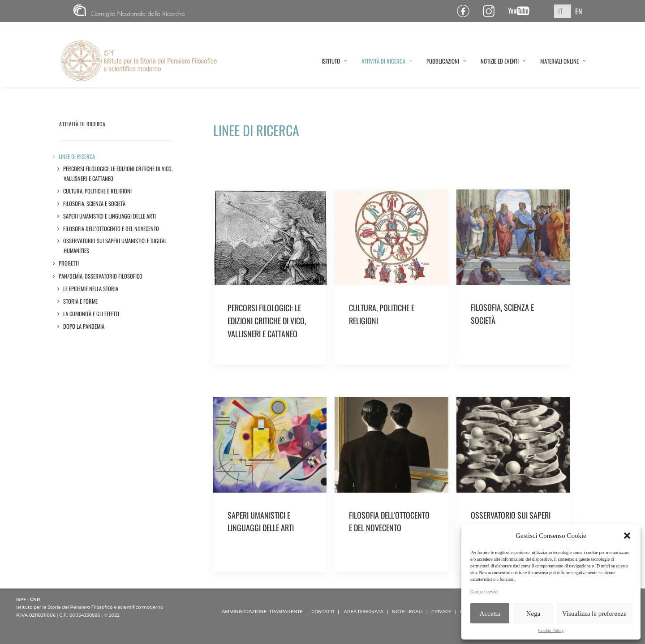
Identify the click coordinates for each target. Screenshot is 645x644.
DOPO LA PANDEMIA (84, 326)
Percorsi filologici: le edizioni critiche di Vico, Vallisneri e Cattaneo (118, 174)
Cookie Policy (551, 630)
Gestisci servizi (484, 592)
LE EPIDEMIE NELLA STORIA (91, 289)
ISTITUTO (334, 61)
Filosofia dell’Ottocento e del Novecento (111, 229)
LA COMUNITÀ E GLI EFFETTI (91, 314)
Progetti (69, 263)
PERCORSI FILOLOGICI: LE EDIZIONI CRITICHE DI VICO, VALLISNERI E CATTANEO (267, 321)
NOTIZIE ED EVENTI (503, 61)
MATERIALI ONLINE (563, 61)
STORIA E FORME (81, 301)
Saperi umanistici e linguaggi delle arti (110, 216)
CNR (129, 11)
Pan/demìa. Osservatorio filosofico (101, 276)
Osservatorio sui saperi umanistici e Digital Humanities (115, 246)
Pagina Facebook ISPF (467, 11)
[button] (627, 536)
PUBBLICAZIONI (446, 61)
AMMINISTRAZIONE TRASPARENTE (262, 612)
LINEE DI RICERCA (77, 157)
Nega (533, 614)
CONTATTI (323, 612)
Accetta (490, 614)
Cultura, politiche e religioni (98, 191)
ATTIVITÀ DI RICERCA (387, 61)
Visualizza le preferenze (594, 614)
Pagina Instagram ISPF (492, 11)
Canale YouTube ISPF (522, 11)
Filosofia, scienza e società (95, 204)
